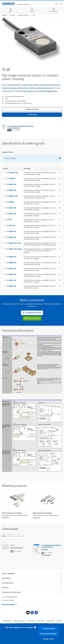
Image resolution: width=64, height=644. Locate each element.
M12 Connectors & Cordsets (12, 513)
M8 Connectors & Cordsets (42, 513)
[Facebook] (36, 613)
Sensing (13, 15)
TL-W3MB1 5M (11, 190)
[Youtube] (28, 613)
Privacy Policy (40, 621)
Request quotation (32, 318)
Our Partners (8, 583)
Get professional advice (32, 313)
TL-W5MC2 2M (11, 274)
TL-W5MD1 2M (11, 280)
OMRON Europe (7, 621)
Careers (5, 587)
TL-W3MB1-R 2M (12, 196)
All (4, 534)
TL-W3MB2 (10, 202)
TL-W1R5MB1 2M (12, 173)
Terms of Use (31, 621)
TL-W (12, 545)
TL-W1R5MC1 (11, 179)
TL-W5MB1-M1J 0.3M (14, 243)
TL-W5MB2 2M (11, 257)
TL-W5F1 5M (10, 226)
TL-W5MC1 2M (11, 269)
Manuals (20, 534)
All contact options (10, 605)
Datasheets (11, 534)
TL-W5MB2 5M (11, 263)
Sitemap (59, 621)
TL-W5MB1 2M (11, 231)
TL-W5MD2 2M (11, 286)
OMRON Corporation (19, 621)
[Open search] (56, 4)
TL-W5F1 (9, 220)
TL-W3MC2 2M (11, 214)
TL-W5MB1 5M (11, 237)
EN (9, 130)
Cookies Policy (50, 621)
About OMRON (8, 574)
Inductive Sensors (23, 15)
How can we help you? (11, 592)
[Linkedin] (32, 613)
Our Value (6, 578)
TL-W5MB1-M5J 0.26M (14, 249)
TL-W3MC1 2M (11, 208)
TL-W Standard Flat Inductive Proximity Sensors (51, 546)
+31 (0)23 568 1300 (9, 597)
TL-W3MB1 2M (11, 184)
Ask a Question (8, 600)
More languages (46, 555)
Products (5, 15)
